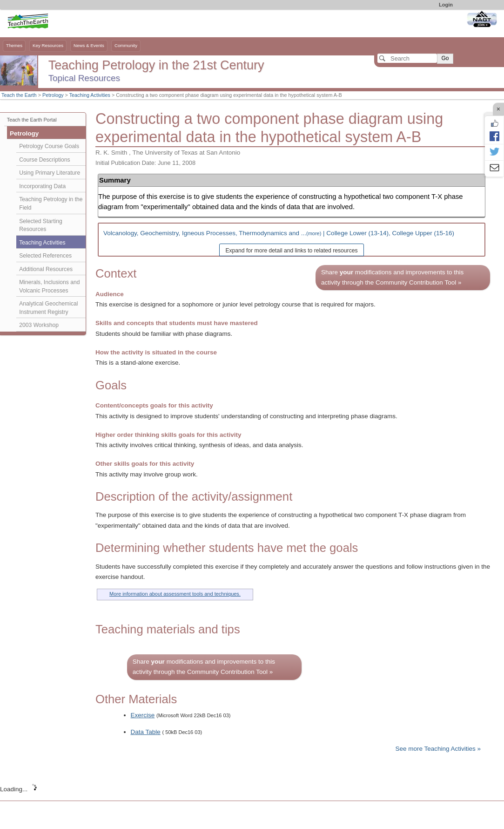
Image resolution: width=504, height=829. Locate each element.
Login (446, 5)
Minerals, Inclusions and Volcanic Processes (49, 286)
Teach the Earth (19, 95)
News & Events (89, 45)
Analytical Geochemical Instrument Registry (48, 308)
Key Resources (48, 45)
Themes (14, 45)
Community (126, 45)
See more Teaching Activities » (438, 749)
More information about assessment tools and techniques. (175, 594)
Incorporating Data (42, 186)
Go (445, 58)
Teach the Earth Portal (32, 120)
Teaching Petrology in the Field (51, 204)
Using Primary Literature (50, 173)
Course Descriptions (44, 160)
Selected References (45, 256)
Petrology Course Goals (49, 146)
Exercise (143, 715)
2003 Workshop (39, 325)
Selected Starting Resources (40, 225)
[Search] (407, 58)
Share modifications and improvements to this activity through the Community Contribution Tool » (392, 277)
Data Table (146, 732)
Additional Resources (46, 269)
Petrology (53, 95)
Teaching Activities (90, 95)
